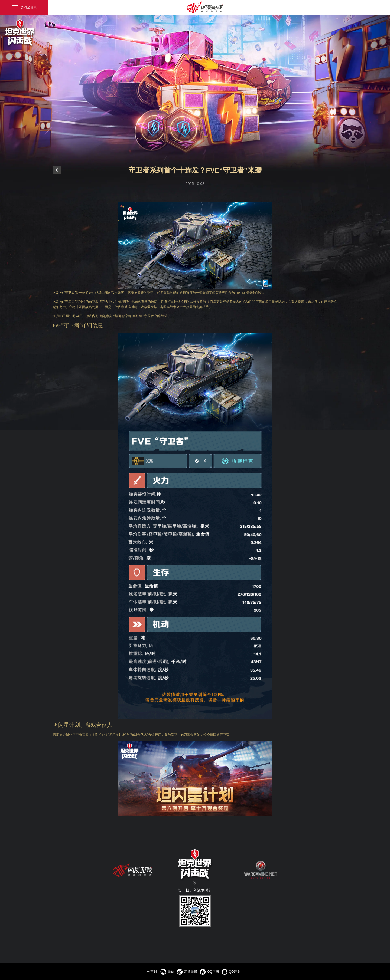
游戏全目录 (24, 7)
